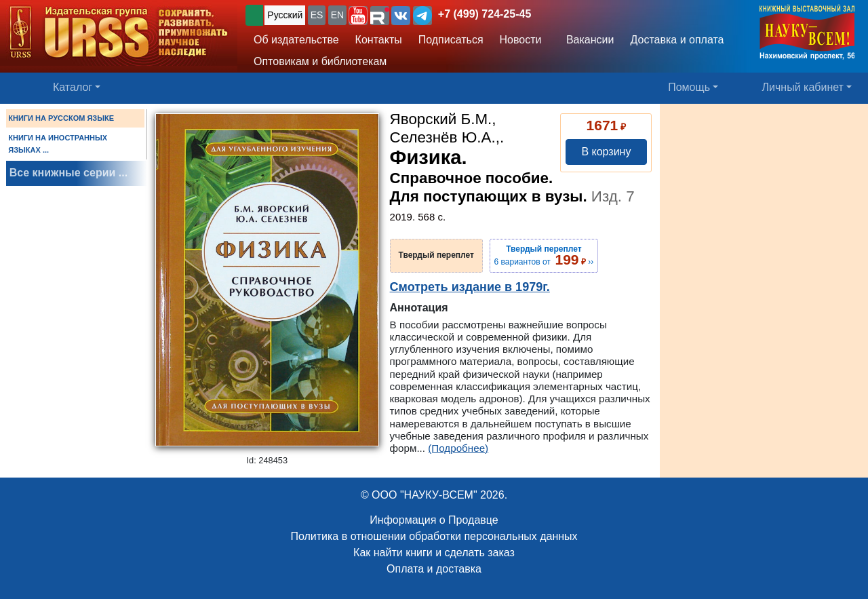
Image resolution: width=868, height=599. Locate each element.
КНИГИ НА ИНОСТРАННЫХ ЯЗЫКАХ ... (58, 144)
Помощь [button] (689, 87)
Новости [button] (521, 40)
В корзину (606, 152)
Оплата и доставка (434, 569)
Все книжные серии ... (68, 173)
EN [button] (337, 15)
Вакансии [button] (586, 40)
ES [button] (317, 15)
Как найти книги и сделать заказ (434, 553)
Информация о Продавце (434, 520)
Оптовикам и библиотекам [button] (320, 61)
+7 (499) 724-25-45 (485, 14)
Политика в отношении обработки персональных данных (434, 536)
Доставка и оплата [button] (677, 40)
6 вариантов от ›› (544, 256)
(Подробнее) (458, 448)
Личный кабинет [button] (803, 87)
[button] (358, 16)
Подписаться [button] (451, 40)
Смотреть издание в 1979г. (470, 287)
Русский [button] (285, 15)
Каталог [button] (73, 87)
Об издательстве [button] (296, 40)
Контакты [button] (379, 40)
